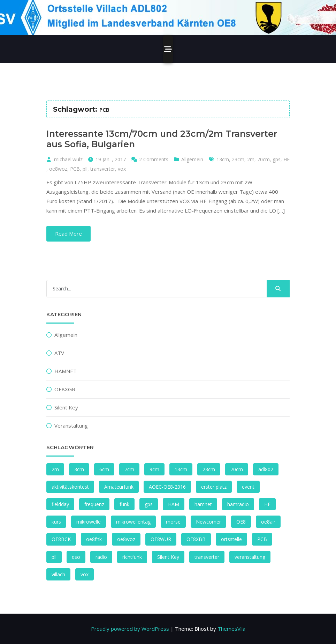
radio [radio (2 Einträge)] (101, 557)
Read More (68, 234)
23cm (238, 159)
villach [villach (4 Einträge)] (58, 574)
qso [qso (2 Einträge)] (76, 557)
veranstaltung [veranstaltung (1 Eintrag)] (250, 557)
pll (85, 169)
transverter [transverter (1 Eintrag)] (207, 557)
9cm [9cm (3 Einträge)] (154, 469)
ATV (59, 353)
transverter (103, 169)
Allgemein (192, 159)
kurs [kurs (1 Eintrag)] (56, 522)
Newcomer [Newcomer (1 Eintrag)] (208, 522)
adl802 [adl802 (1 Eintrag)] (266, 469)
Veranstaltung (71, 425)
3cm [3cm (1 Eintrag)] (79, 469)
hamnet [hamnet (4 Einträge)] (203, 504)
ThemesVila (231, 629)
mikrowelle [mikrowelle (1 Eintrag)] (89, 522)
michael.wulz (68, 159)
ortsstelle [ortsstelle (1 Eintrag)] (231, 539)
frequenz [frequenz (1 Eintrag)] (94, 504)
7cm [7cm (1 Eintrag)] (129, 469)
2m (251, 159)
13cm (223, 159)
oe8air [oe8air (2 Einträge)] (268, 522)
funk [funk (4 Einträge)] (124, 504)
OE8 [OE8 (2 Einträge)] (241, 522)
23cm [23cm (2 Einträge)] (209, 469)
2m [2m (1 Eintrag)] (55, 469)
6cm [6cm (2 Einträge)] (104, 469)
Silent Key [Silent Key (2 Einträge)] (168, 557)
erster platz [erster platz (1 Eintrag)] (214, 487)
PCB (75, 169)
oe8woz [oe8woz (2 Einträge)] (126, 539)
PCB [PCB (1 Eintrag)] (262, 539)
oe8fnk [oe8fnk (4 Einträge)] (94, 539)
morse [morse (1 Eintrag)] (173, 522)
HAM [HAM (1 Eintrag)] (174, 504)
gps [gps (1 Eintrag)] (149, 504)
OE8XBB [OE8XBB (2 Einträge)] (196, 539)
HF (287, 159)
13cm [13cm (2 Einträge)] (181, 469)
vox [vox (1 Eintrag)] (85, 574)
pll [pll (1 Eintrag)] (54, 557)
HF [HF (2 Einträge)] (267, 504)
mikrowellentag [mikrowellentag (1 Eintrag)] (133, 522)
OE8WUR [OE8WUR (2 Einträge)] (161, 539)
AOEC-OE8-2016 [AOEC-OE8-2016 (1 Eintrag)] (167, 487)
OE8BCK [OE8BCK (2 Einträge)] (61, 539)
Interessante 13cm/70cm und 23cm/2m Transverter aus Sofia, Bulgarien (162, 139)
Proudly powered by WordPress (130, 629)
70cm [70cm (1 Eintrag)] (237, 469)
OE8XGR (65, 389)
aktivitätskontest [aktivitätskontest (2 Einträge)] (70, 487)
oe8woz (58, 169)
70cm (264, 159)
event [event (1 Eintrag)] (248, 487)
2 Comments (154, 159)
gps (277, 159)
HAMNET (66, 371)
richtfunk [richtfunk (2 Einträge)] (132, 557)
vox (122, 169)
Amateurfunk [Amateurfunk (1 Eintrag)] (119, 487)
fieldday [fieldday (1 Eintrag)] (60, 504)
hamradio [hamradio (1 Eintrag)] (238, 504)
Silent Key (66, 407)
